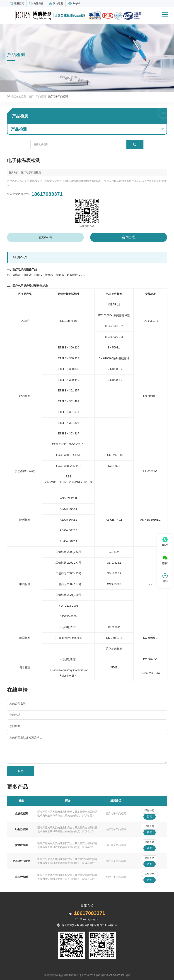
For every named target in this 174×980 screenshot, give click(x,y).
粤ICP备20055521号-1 (118, 975)
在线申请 (45, 237)
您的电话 (15, 715)
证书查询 (19, 3)
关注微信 (39, 3)
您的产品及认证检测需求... (26, 738)
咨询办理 (129, 237)
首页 (31, 96)
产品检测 (41, 96)
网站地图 (58, 3)
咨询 (150, 816)
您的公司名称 (18, 703)
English (76, 3)
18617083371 (47, 194)
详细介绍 (150, 811)
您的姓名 (15, 726)
